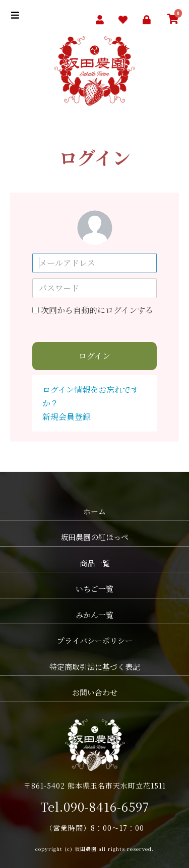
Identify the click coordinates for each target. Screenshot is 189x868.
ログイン (94, 356)
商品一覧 (95, 563)
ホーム (94, 511)
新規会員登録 (67, 417)
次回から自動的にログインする (97, 310)
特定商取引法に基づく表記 (95, 667)
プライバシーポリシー (95, 640)
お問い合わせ (95, 692)
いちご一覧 (94, 589)
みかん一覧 (94, 615)
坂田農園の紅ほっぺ (94, 537)
